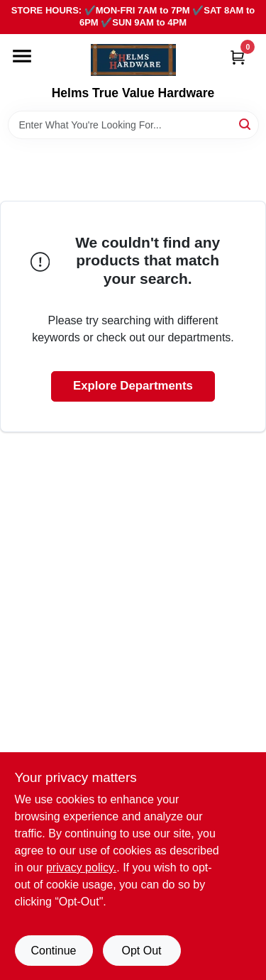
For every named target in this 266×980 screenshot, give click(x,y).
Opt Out (141, 951)
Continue (53, 951)
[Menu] (22, 56)
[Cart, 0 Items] (238, 57)
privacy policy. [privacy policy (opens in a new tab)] (81, 868)
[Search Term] (133, 125)
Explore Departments (133, 386)
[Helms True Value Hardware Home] (133, 60)
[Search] (246, 124)
